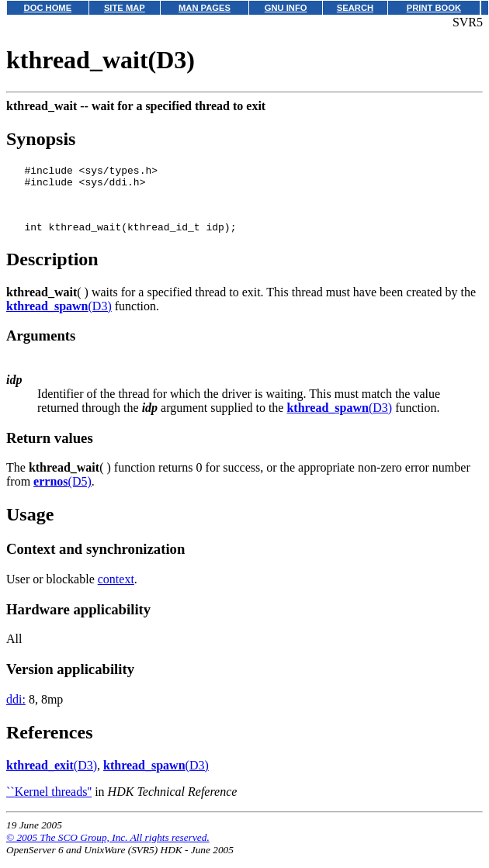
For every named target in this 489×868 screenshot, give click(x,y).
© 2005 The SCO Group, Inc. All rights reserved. (108, 849)
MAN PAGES (205, 8)
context (116, 591)
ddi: (16, 711)
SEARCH (355, 8)
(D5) (62, 493)
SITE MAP (125, 8)
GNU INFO (286, 8)
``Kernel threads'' (49, 803)
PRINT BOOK (434, 8)
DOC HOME (48, 8)
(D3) (59, 318)
